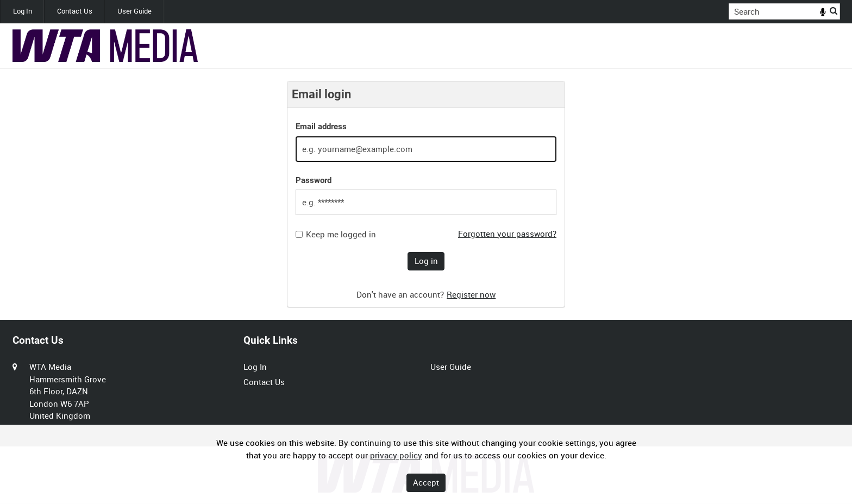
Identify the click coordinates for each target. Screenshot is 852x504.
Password (314, 180)
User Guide (134, 11)
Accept (426, 482)
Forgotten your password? (507, 234)
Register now (471, 294)
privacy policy (396, 455)
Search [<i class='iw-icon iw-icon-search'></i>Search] (834, 11)
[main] (426, 194)
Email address (321, 127)
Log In (23, 11)
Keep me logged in (341, 234)
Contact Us (75, 11)
